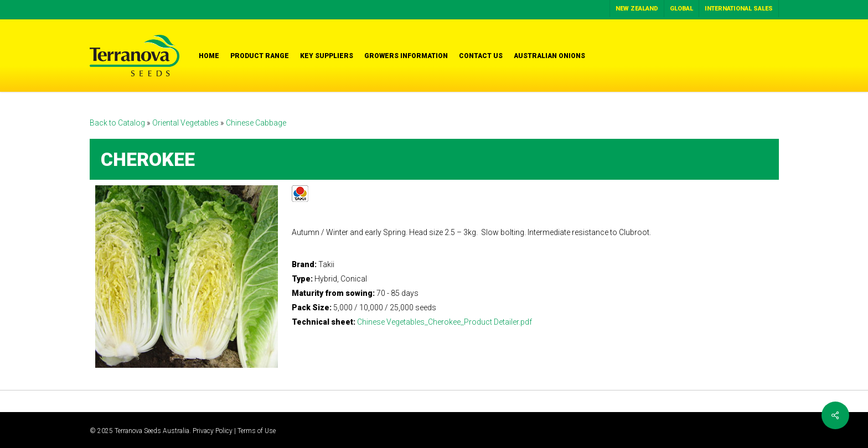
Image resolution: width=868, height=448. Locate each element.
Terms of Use (257, 431)
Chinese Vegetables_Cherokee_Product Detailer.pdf (445, 322)
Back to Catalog (118, 123)
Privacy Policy (213, 431)
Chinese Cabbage (256, 123)
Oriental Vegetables (186, 123)
